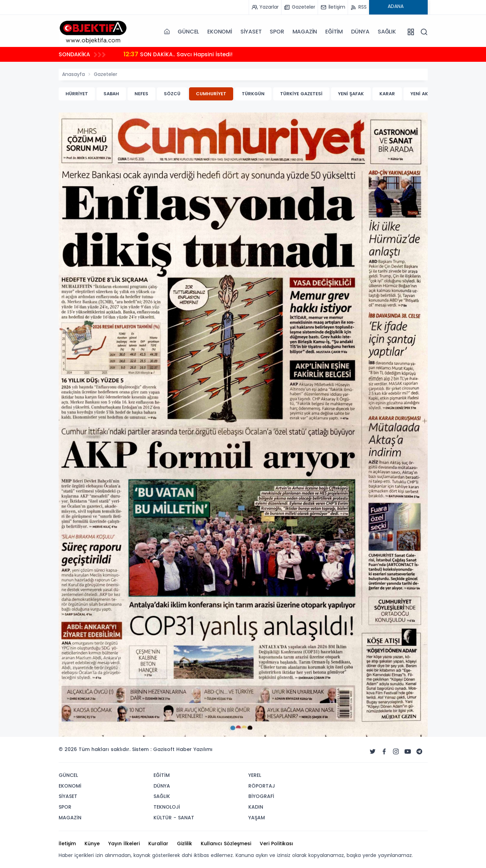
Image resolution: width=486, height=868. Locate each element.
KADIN (256, 807)
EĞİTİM (334, 32)
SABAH (111, 94)
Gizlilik (185, 843)
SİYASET (251, 32)
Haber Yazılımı (194, 749)
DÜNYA (360, 32)
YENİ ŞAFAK (351, 94)
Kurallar (158, 843)
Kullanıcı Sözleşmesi (226, 843)
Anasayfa (73, 74)
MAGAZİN (305, 32)
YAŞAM (257, 818)
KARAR (387, 94)
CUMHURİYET (211, 94)
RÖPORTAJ (262, 786)
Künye (92, 843)
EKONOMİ (220, 32)
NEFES (141, 94)
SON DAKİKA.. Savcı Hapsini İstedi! (179, 54)
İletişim (67, 843)
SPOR (277, 32)
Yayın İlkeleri (124, 843)
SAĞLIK (387, 32)
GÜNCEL (188, 32)
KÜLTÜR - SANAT (174, 818)
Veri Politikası (276, 843)
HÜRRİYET (77, 94)
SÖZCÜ (172, 94)
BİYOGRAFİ (261, 796)
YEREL (255, 775)
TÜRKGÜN (253, 94)
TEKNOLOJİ (167, 807)
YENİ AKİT (421, 94)
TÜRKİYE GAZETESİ (301, 94)
